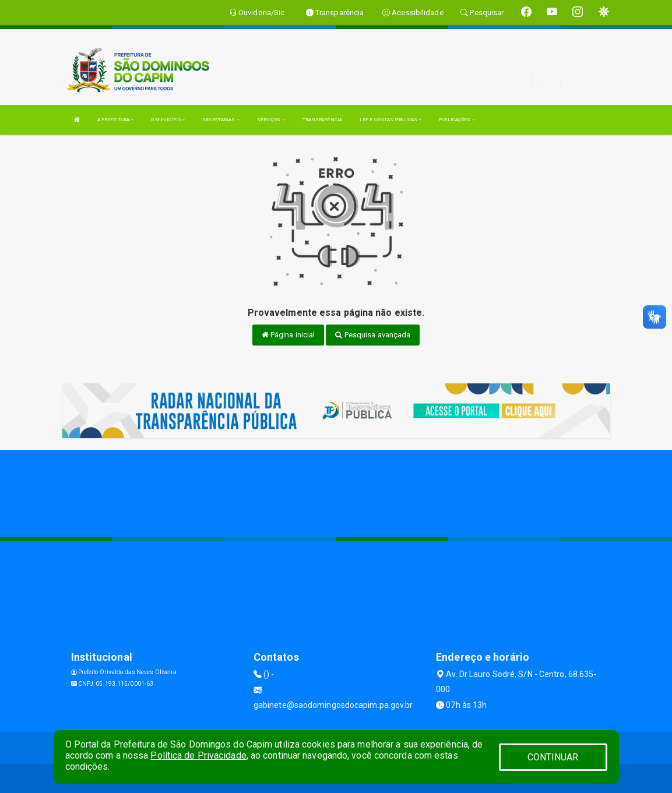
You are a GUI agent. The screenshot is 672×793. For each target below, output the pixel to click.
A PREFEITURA (115, 120)
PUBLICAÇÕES (457, 120)
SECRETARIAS (221, 120)
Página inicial (288, 335)
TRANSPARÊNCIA (322, 120)
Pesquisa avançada (373, 335)
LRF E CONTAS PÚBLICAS (390, 120)
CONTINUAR (553, 757)
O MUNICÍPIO (168, 120)
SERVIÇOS (271, 120)
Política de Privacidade (198, 755)
